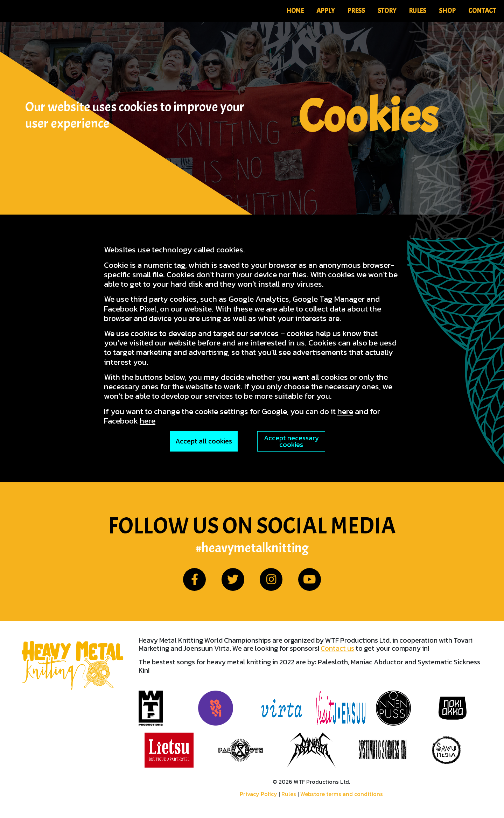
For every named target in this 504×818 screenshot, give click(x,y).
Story (387, 11)
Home (295, 11)
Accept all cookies (204, 441)
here (345, 411)
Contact (482, 11)
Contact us (337, 648)
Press (356, 11)
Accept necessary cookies (291, 441)
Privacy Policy (258, 794)
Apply (325, 11)
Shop (447, 11)
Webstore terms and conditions (342, 794)
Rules (418, 11)
